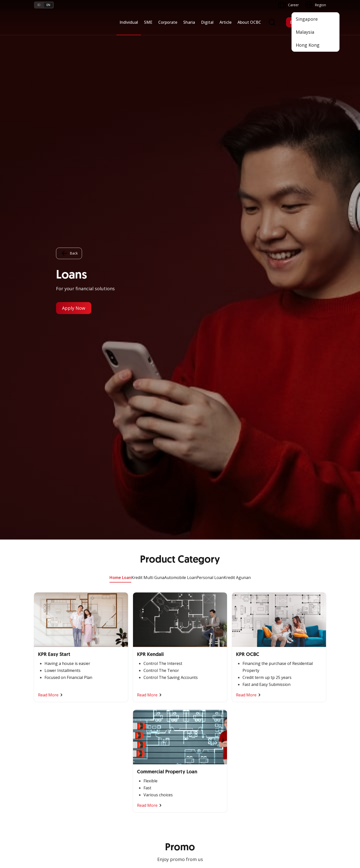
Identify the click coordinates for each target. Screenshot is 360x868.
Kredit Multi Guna (148, 38)
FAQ (87, 753)
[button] (317, 762)
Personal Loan (210, 38)
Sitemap (279, 819)
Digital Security (95, 780)
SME (148, 22)
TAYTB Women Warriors (54, 653)
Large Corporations (99, 653)
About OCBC (249, 22)
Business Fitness (47, 698)
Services (140, 662)
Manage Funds (95, 671)
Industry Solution (97, 698)
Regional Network (48, 707)
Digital (207, 22)
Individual (129, 22)
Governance (242, 671)
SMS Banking (193, 695)
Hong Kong (308, 45)
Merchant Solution (197, 704)
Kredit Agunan (237, 38)
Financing (141, 653)
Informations (242, 644)
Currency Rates (46, 771)
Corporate (168, 22)
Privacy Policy (221, 819)
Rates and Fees (46, 762)
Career (89, 762)
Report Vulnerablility (310, 819)
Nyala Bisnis (44, 644)
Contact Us (142, 773)
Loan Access (44, 671)
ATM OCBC (192, 653)
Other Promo (180, 446)
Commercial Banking (100, 644)
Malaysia (305, 32)
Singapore (307, 19)
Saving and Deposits (149, 644)
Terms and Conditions (101, 744)
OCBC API (191, 722)
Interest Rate (44, 780)
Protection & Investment (153, 671)
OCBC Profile (243, 653)
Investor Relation (246, 662)
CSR (235, 680)
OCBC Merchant (196, 713)
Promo (40, 744)
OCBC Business (195, 686)
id (39, 5)
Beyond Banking (47, 689)
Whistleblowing (253, 819)
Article (225, 22)
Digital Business (47, 680)
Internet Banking (196, 677)
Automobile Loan (180, 38)
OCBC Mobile (193, 644)
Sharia (189, 22)
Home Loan (120, 38)
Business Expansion (99, 662)
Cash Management (49, 662)
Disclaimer (194, 819)
